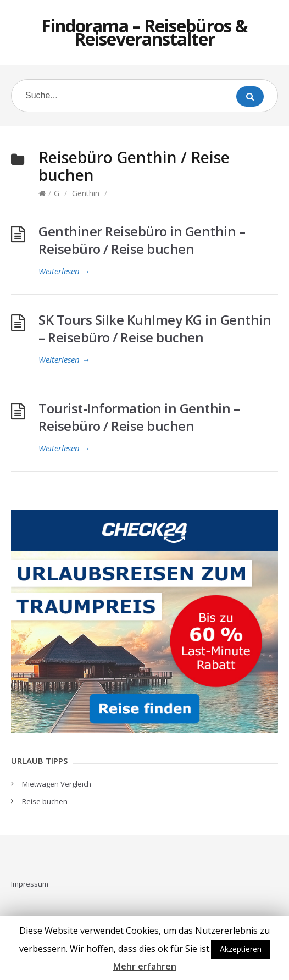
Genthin (86, 193)
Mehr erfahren (145, 966)
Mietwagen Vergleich (57, 784)
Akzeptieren (241, 949)
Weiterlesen (64, 271)
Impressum (30, 884)
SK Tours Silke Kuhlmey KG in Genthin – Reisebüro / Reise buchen (155, 328)
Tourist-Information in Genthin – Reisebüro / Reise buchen (139, 417)
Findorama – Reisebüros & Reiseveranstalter (144, 32)
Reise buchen (45, 801)
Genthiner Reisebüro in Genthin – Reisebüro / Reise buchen (142, 240)
